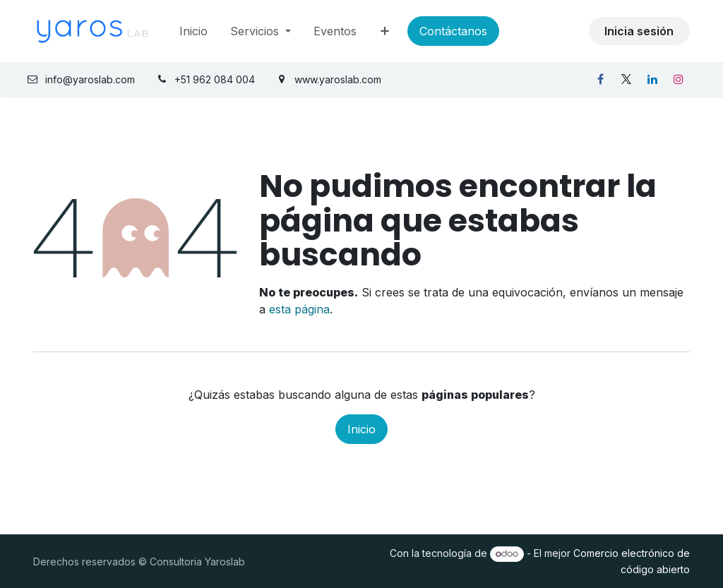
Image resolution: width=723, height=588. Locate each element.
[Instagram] (679, 79)
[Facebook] (600, 79)
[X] (626, 79)
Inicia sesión (639, 31)
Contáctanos (453, 31)
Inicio (361, 429)
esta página (299, 309)
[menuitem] (193, 31)
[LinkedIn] (652, 79)
